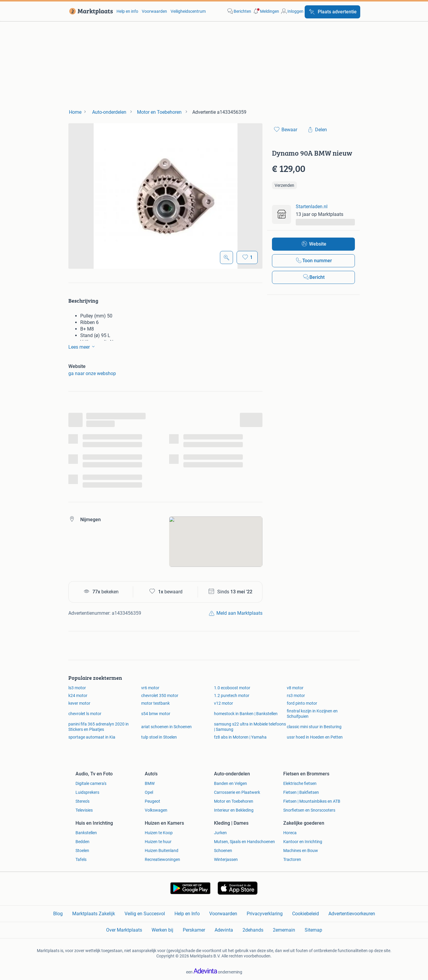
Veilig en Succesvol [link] (145, 914)
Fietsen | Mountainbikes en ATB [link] (312, 801)
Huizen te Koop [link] (159, 833)
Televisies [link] (84, 810)
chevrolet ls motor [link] (85, 714)
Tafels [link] (81, 859)
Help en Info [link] (187, 914)
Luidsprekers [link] (87, 792)
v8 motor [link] (295, 688)
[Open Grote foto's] (226, 257)
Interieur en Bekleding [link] (234, 810)
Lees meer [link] (83, 347)
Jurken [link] (220, 833)
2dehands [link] (253, 930)
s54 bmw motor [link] (156, 714)
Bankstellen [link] (86, 833)
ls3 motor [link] (77, 688)
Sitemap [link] (313, 930)
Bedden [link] (82, 842)
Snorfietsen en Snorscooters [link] (309, 810)
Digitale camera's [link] (91, 783)
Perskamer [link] (194, 930)
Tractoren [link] (292, 859)
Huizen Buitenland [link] (162, 851)
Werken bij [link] (162, 930)
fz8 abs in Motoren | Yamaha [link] (240, 737)
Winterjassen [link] (226, 859)
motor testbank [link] (155, 703)
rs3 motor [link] (296, 696)
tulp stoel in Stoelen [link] (159, 737)
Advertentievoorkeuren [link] (352, 914)
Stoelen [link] (82, 851)
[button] (266, 11)
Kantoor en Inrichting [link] (303, 842)
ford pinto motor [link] (302, 703)
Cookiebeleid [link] (306, 914)
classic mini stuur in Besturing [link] (314, 727)
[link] (90, 11)
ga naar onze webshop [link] (92, 373)
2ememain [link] (284, 930)
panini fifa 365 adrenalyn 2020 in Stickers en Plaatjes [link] (99, 727)
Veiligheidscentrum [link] (188, 11)
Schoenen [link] (223, 851)
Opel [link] (149, 792)
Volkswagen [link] (156, 810)
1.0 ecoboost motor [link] (232, 688)
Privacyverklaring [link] (265, 914)
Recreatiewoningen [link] (162, 859)
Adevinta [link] (224, 930)
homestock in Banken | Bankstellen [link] (246, 714)
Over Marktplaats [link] (124, 930)
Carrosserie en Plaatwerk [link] (237, 792)
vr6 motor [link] (150, 688)
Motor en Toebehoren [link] (234, 801)
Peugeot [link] (152, 801)
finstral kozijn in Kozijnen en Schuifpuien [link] (312, 714)
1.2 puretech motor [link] (232, 696)
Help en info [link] (127, 11)
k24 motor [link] (78, 696)
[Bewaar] (247, 257)
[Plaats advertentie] (332, 12)
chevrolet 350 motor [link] (160, 696)
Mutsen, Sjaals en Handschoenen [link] (244, 842)
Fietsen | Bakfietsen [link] (301, 792)
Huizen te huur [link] (158, 842)
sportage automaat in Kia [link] (92, 737)
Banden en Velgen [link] (230, 783)
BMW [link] (150, 783)
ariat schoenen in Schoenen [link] (166, 727)
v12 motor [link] (224, 703)
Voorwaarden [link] (154, 11)
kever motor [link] (79, 703)
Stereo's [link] (82, 801)
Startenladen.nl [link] (312, 207)
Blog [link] (58, 914)
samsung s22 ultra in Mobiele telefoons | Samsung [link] (250, 727)
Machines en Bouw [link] (301, 851)
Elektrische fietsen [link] (300, 783)
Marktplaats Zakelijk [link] (94, 914)
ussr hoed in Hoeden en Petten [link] (315, 737)
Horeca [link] (290, 833)
